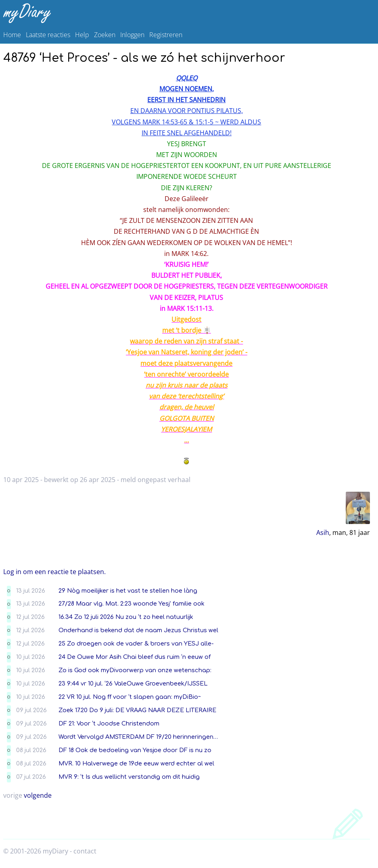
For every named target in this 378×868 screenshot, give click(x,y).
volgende (38, 795)
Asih (323, 533)
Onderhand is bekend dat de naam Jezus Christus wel (138, 630)
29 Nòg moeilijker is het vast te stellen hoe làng (128, 591)
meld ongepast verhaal (156, 480)
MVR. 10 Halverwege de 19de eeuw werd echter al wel (136, 763)
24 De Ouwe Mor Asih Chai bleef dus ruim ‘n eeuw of (135, 657)
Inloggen (132, 35)
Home (12, 35)
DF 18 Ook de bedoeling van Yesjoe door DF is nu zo (135, 750)
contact (85, 851)
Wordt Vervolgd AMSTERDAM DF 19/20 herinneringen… (138, 737)
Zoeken (105, 35)
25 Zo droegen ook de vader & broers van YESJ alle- (136, 644)
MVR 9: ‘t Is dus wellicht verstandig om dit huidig (129, 777)
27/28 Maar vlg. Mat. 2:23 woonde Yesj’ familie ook (132, 604)
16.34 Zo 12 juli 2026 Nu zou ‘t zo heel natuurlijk (126, 617)
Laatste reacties (48, 35)
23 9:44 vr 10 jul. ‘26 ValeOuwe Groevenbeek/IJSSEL (133, 683)
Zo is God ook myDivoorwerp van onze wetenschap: (135, 670)
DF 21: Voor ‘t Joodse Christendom (109, 723)
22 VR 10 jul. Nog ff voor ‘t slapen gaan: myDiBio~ (130, 697)
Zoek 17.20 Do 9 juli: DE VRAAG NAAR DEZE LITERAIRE (137, 710)
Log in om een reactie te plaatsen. (54, 572)
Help (82, 35)
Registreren (166, 35)
